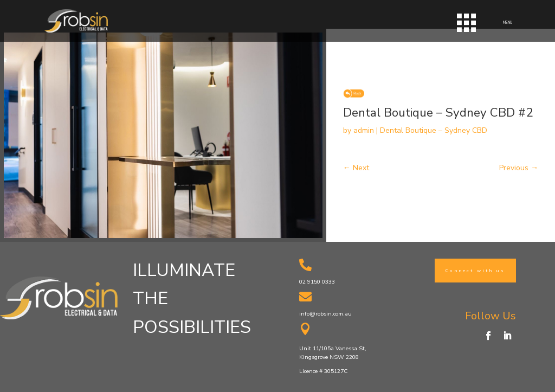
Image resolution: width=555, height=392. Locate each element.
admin (364, 130)
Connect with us (475, 271)
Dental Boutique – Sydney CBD (434, 130)
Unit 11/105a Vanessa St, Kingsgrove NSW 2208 (333, 353)
